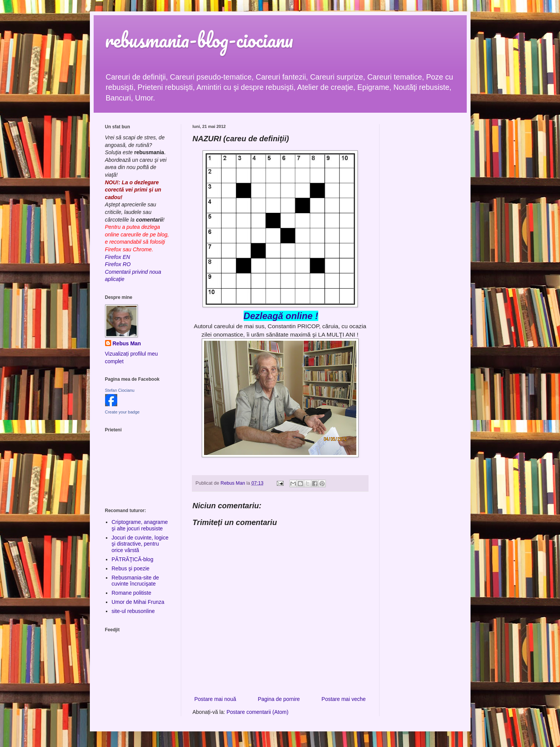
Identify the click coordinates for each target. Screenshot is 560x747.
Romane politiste (131, 593)
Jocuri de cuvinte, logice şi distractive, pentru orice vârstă (140, 544)
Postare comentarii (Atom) (258, 712)
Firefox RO (118, 264)
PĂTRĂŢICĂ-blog (132, 559)
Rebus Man (127, 343)
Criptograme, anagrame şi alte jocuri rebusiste (140, 525)
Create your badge (122, 412)
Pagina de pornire (279, 699)
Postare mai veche (344, 699)
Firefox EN (118, 257)
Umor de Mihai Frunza (138, 602)
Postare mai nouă (215, 699)
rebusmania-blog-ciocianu (199, 40)
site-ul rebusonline (133, 611)
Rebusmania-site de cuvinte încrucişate (135, 581)
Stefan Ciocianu (120, 390)
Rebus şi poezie (131, 568)
